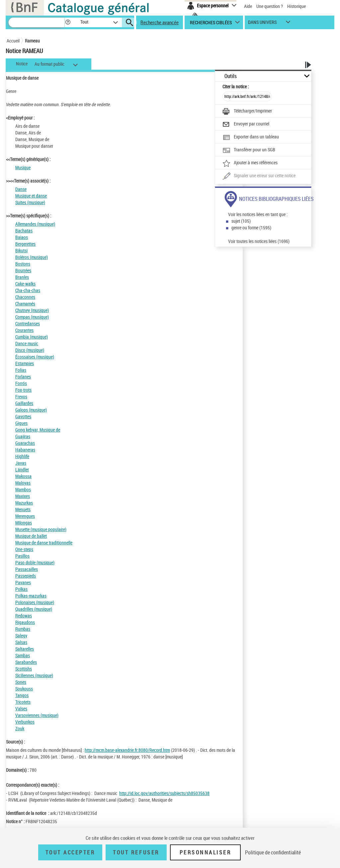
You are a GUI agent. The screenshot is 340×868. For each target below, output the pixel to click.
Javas (21, 463)
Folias (21, 370)
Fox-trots (23, 390)
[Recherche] (37, 22)
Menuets (23, 509)
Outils (231, 76)
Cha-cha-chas (28, 290)
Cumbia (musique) (32, 337)
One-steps (24, 549)
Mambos (23, 489)
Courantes (24, 330)
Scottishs (24, 669)
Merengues (25, 516)
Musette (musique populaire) (41, 529)
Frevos (21, 396)
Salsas (21, 642)
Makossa (23, 476)
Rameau (32, 41)
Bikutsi (21, 250)
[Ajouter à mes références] (250, 163)
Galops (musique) (31, 410)
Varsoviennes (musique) (37, 715)
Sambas (23, 655)
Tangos (22, 695)
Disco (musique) (30, 350)
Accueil (13, 41)
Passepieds (26, 576)
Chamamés (25, 304)
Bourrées (23, 270)
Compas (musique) (32, 317)
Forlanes (23, 377)
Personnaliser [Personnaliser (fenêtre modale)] (206, 852)
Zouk (20, 728)
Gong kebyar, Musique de (38, 430)
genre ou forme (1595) (251, 228)
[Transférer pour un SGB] (249, 150)
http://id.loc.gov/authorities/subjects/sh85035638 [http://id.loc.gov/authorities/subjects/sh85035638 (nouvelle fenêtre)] (164, 793)
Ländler (22, 470)
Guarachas (25, 443)
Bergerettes (25, 244)
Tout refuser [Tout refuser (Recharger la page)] (136, 852)
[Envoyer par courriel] (246, 124)
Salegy (21, 635)
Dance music (27, 343)
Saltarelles (25, 649)
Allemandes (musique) (35, 224)
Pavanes (23, 582)
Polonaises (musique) (35, 602)
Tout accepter (70, 852)
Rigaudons (25, 622)
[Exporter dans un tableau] (251, 137)
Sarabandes (26, 662)
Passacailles (27, 569)
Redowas (24, 616)
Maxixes (23, 496)
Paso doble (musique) (35, 562)
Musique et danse (31, 196)
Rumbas (23, 629)
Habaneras (25, 450)
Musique (23, 167)
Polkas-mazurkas (31, 596)
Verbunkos (25, 722)
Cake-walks (25, 284)
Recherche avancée (160, 22)
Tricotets (23, 702)
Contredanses (28, 323)
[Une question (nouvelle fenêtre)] (259, 176)
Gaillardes (24, 403)
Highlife (22, 456)
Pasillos (22, 556)
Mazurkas (24, 503)
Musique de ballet (31, 536)
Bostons (23, 264)
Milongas (24, 523)
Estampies (25, 363)
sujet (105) (241, 221)
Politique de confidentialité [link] (273, 852)
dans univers (262, 24)
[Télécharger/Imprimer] (247, 112)
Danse (21, 189)
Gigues (21, 423)
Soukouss (24, 689)
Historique (297, 6)
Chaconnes (25, 297)
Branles (22, 277)
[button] (68, 22)
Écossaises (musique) (35, 357)
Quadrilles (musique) (34, 609)
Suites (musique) (30, 202)
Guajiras (23, 436)
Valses (21, 709)
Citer (236, 86)
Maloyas (23, 483)
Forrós (21, 383)
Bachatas (24, 231)
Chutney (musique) (32, 310)
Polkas (21, 589)
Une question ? (270, 6)
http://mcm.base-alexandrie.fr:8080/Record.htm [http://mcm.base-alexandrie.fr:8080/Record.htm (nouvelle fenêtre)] (127, 750)
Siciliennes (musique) (34, 675)
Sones (21, 682)
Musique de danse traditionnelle (44, 543)
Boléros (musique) (32, 257)
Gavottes (23, 416)
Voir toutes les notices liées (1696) (259, 241)
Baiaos (22, 237)
